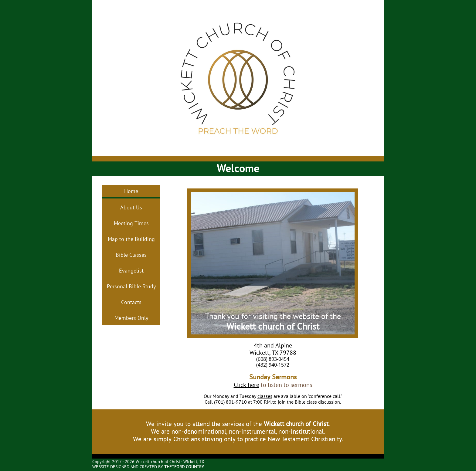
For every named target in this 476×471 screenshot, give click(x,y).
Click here (246, 385)
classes (265, 396)
